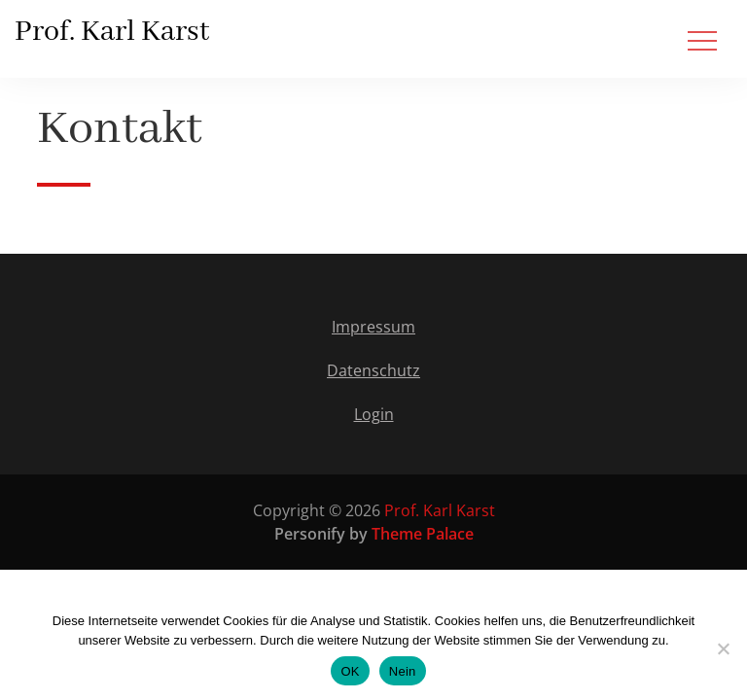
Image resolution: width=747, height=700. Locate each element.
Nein (403, 671)
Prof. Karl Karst (112, 32)
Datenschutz (373, 370)
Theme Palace (423, 534)
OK (350, 671)
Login (374, 414)
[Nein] (723, 648)
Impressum (373, 327)
